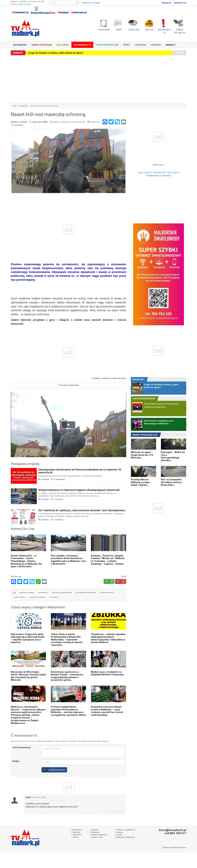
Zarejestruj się (180, 3)
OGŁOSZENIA (104, 30)
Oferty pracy (159, 165)
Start (15, 106)
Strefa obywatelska (107, 45)
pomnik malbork (19, 597)
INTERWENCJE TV (164, 31)
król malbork (54, 597)
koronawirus (43, 593)
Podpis (16, 761)
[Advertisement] (98, 79)
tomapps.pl (182, 847)
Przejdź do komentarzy (68, 385)
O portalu (94, 830)
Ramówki (156, 45)
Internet (75, 837)
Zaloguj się (166, 3)
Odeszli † (171, 45)
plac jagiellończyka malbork (86, 593)
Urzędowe (141, 45)
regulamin (92, 741)
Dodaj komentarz (53, 770)
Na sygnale (63, 45)
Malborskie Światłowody (125, 837)
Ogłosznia (75, 832)
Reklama (86, 3)
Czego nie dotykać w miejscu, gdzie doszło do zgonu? (56, 53)
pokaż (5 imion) (25, 4)
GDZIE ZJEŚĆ (134, 30)
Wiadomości (95, 122)
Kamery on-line (96, 837)
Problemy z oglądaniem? (125, 830)
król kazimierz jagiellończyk (62, 593)
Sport (127, 45)
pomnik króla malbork (37, 597)
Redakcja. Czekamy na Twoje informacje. (69, 122)
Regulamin (95, 832)
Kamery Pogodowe (42, 45)
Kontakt (96, 3)
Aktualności (20, 45)
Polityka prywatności (98, 835)
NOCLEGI (149, 30)
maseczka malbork (107, 593)
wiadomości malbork (27, 593)
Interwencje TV (82, 45)
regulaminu (49, 741)
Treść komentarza (21, 747)
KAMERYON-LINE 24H (180, 31)
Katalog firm (76, 835)
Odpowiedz (119, 812)
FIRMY (119, 30)
